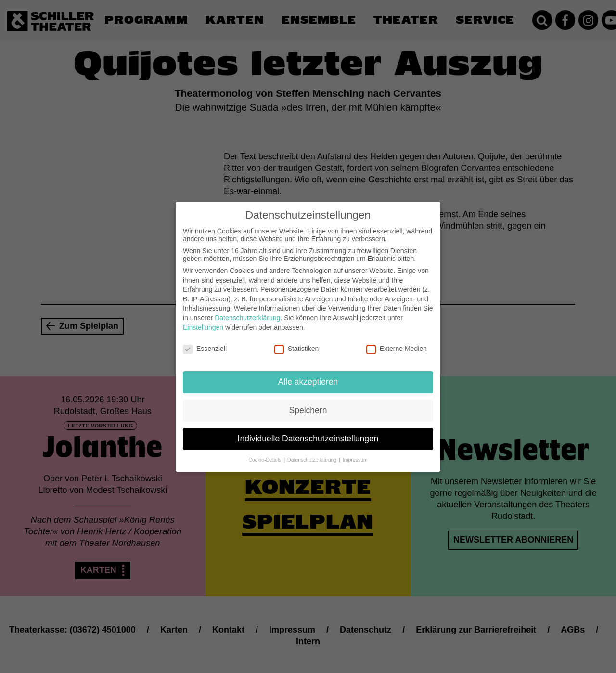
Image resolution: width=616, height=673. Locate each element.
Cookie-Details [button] (265, 452)
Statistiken (297, 341)
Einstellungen (203, 319)
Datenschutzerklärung (247, 310)
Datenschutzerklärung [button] (313, 452)
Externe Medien (397, 341)
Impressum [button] (355, 452)
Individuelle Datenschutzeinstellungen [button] (308, 431)
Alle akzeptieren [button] (308, 374)
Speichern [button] (308, 402)
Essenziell (205, 341)
